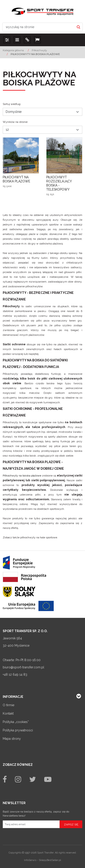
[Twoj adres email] (31, 824)
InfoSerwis (30, 860)
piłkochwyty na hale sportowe (39, 537)
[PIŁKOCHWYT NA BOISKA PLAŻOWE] (21, 179)
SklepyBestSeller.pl (50, 860)
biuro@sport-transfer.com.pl (23, 667)
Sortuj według (12, 104)
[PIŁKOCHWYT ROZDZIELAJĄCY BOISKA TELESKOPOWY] (64, 183)
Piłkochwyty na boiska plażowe (22, 476)
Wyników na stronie (15, 122)
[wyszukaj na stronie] (39, 27)
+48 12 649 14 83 (15, 675)
